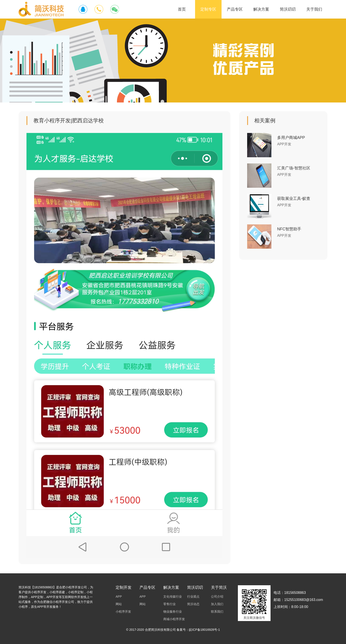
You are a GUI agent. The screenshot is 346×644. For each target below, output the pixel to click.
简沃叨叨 (288, 9)
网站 (119, 604)
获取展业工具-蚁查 (294, 199)
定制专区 (208, 9)
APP (119, 597)
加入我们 (217, 604)
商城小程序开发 (174, 619)
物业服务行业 (173, 612)
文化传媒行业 (173, 597)
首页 (182, 9)
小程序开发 (123, 612)
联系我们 (217, 612)
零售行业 (169, 604)
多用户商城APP (291, 138)
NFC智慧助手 (289, 229)
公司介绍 (217, 597)
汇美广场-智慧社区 (294, 168)
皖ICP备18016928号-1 (204, 630)
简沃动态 (193, 604)
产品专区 (235, 9)
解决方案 (261, 9)
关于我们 (314, 9)
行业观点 (193, 597)
